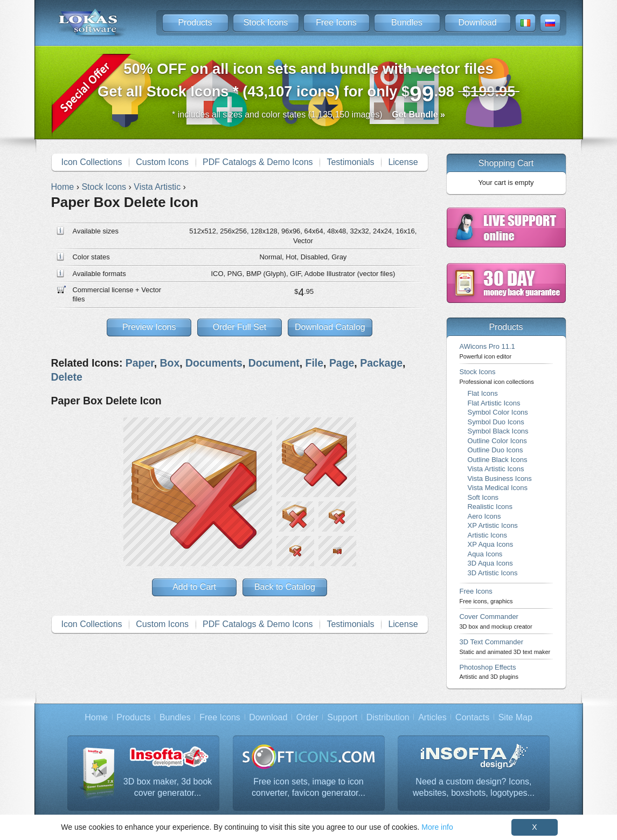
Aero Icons (484, 516)
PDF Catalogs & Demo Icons (258, 162)
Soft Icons (483, 497)
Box (170, 363)
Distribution (388, 717)
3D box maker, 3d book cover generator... (168, 787)
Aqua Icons (485, 554)
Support (342, 717)
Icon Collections (91, 162)
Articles (432, 717)
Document (274, 363)
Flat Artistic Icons (494, 403)
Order (307, 717)
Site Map (515, 717)
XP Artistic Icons (493, 525)
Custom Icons (162, 162)
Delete (67, 377)
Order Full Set (240, 327)
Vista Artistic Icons (496, 469)
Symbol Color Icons (498, 412)
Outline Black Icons (498, 460)
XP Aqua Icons (491, 544)
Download (477, 22)
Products (195, 22)
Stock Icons (266, 22)
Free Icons (336, 22)
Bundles (407, 22)
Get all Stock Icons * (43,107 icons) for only (308, 83)
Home (96, 717)
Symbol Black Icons (498, 431)
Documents (214, 363)
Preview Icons (149, 327)
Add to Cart (194, 587)
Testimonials (350, 162)
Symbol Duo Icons (496, 422)
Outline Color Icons (497, 441)
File (314, 363)
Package (381, 363)
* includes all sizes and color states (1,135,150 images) (308, 115)
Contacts (472, 717)
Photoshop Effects (489, 672)
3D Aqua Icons (490, 563)
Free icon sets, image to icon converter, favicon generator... (308, 787)
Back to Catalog (285, 587)
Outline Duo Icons (495, 450)
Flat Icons (483, 393)
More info (437, 827)
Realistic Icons (490, 507)
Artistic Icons (487, 535)
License (403, 162)
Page (342, 363)
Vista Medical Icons (498, 488)
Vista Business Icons (500, 478)
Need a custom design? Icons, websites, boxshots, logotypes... (474, 787)
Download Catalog (330, 327)
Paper (140, 363)
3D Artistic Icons (493, 573)
